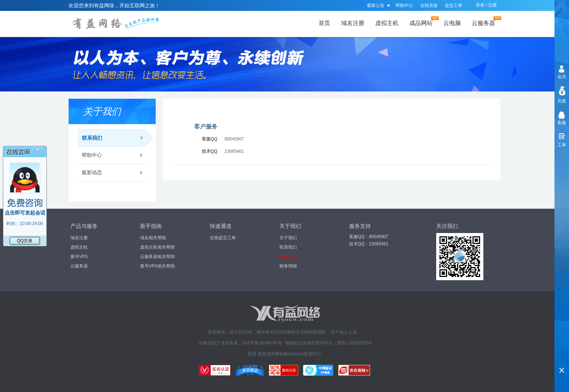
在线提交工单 (223, 238)
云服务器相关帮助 (157, 257)
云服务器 (486, 21)
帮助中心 (404, 5)
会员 (562, 77)
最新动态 (92, 172)
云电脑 (452, 23)
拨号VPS (79, 257)
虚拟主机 (387, 23)
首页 (324, 23)
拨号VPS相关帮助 (157, 266)
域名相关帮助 (153, 238)
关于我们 (288, 238)
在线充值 (429, 5)
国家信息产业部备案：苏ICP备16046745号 (240, 343)
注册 (492, 5)
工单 (562, 145)
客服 (562, 123)
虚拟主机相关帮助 (157, 247)
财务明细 (288, 266)
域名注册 (353, 23)
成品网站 (423, 21)
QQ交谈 (25, 241)
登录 (480, 5)
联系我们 (114, 138)
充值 (562, 101)
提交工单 (454, 5)
